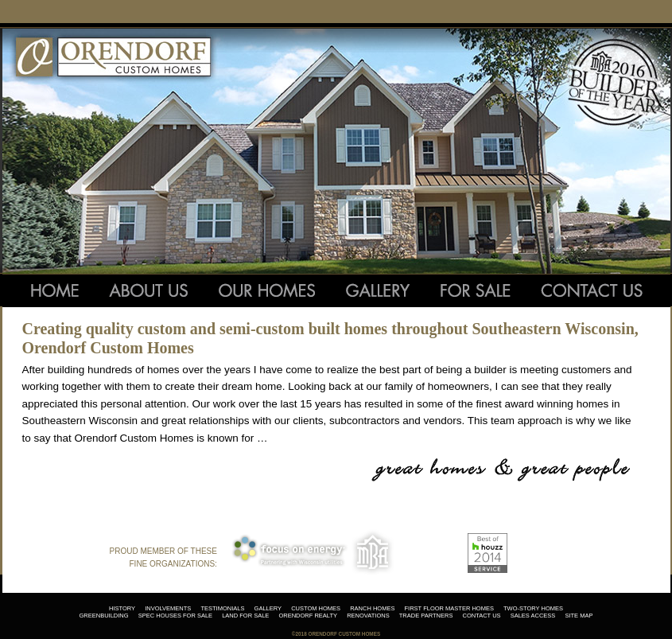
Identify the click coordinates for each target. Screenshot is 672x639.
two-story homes (533, 608)
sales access (533, 616)
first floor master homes (449, 608)
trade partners (426, 616)
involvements (168, 608)
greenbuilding (104, 616)
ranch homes (372, 608)
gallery (268, 608)
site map (579, 616)
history (122, 608)
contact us (482, 616)
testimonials (222, 608)
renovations (368, 616)
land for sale (245, 616)
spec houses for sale (175, 616)
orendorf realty (308, 616)
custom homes (316, 608)
